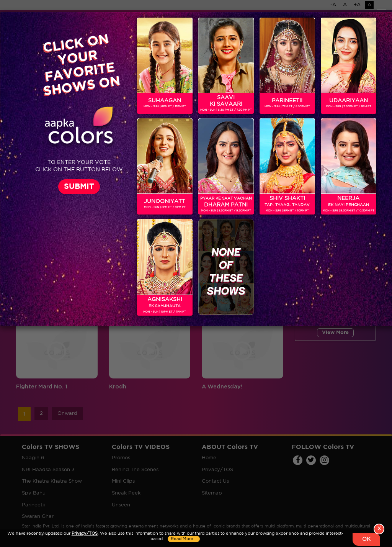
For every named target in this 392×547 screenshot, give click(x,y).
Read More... (184, 539)
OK (366, 539)
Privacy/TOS (85, 534)
